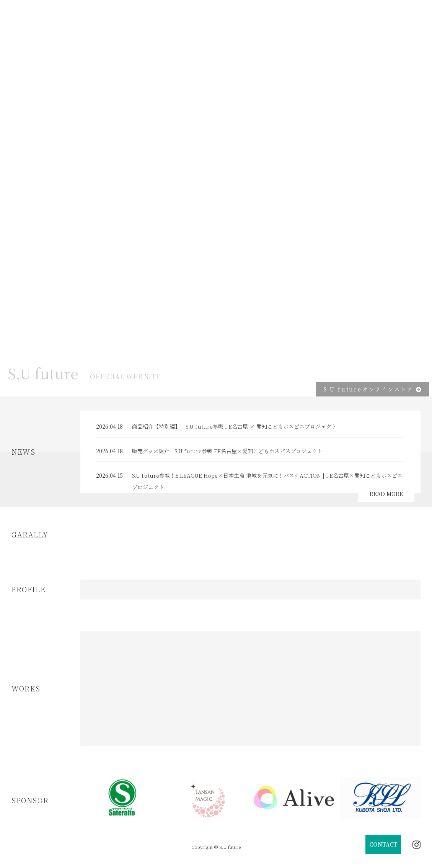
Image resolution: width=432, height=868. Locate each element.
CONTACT (383, 844)
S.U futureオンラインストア (372, 389)
